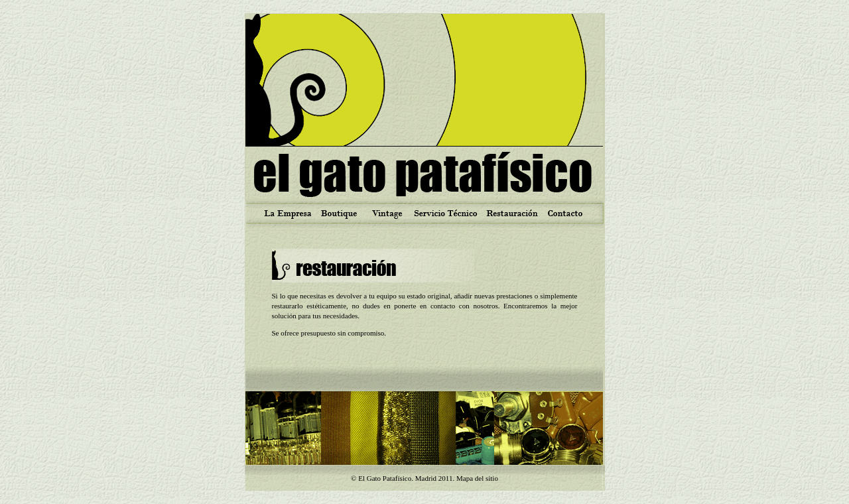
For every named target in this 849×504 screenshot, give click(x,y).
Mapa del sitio (477, 478)
